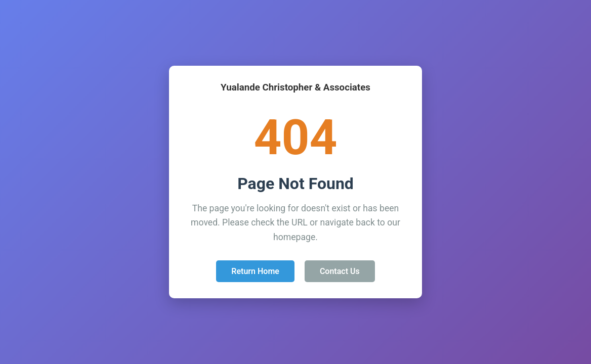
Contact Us (340, 271)
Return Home (255, 271)
